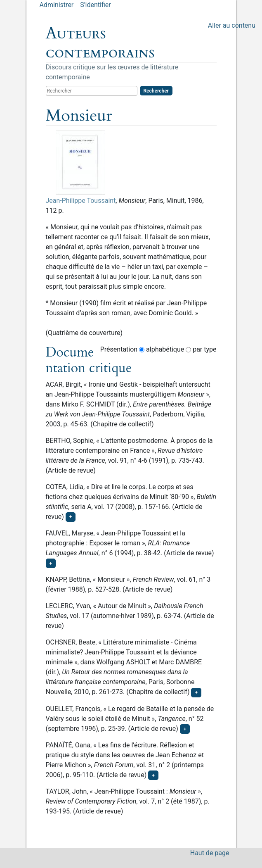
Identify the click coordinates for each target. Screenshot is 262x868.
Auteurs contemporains (100, 43)
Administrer (57, 5)
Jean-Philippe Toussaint (81, 201)
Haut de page (210, 853)
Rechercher (156, 91)
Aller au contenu (232, 25)
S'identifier (95, 5)
